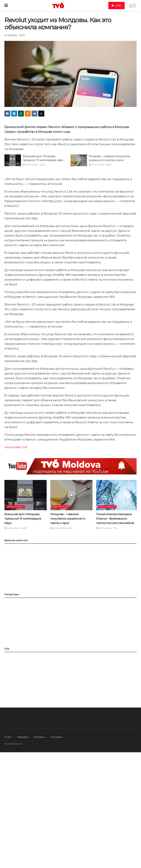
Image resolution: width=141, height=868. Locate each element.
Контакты (56, 737)
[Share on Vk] (35, 114)
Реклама (39, 737)
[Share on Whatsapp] (21, 114)
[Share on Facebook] (7, 114)
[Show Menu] (6, 6)
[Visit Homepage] (58, 6)
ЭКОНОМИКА (16, 507)
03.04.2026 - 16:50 (100, 165)
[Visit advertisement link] (70, 466)
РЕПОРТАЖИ (61, 507)
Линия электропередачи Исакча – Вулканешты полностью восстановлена (115, 519)
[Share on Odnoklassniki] (28, 114)
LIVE (116, 6)
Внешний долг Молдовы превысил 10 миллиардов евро (23, 519)
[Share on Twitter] (41, 114)
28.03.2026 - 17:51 (107, 528)
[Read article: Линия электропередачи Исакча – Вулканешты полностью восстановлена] (117, 495)
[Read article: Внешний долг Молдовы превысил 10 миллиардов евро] (13, 160)
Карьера (23, 737)
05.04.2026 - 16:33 (34, 165)
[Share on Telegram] (14, 114)
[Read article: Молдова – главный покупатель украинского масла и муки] (79, 160)
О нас (8, 737)
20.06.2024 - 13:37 (15, 35)
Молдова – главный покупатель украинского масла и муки (68, 519)
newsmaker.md (16, 447)
